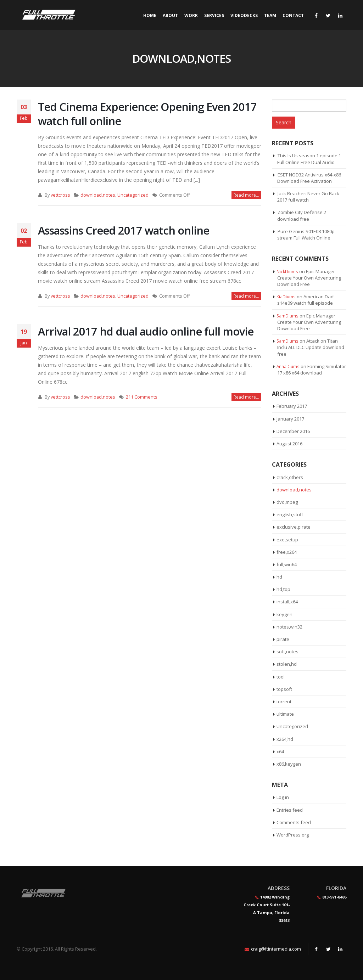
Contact (293, 15)
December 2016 (293, 431)
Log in (283, 797)
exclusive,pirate (294, 527)
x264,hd (285, 739)
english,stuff (290, 514)
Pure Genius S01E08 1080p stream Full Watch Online (306, 235)
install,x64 (287, 602)
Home (150, 15)
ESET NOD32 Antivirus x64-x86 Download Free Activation (309, 178)
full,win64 (287, 564)
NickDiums (287, 271)
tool (281, 677)
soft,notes (287, 652)
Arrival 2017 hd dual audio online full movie (146, 331)
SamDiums (287, 316)
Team (270, 15)
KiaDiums (286, 297)
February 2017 (292, 406)
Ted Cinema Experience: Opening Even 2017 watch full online (147, 114)
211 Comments (142, 397)
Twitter (328, 949)
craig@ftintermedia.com (276, 949)
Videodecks (244, 15)
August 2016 (289, 444)
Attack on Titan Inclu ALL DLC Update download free (311, 347)
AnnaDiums (288, 366)
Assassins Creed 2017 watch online (124, 230)
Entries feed (290, 810)
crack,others (290, 477)
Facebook (316, 949)
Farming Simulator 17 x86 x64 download (312, 370)
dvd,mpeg (287, 502)
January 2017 (290, 419)
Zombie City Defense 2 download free (302, 215)
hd (279, 577)
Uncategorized (133, 195)
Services (214, 15)
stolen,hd (287, 664)
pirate (283, 639)
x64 (280, 751)
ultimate (285, 714)
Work (191, 15)
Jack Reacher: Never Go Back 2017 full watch (308, 197)
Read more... (246, 195)
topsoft (284, 689)
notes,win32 (289, 627)
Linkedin (340, 949)
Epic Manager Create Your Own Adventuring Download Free (309, 278)
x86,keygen (289, 764)
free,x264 (287, 552)
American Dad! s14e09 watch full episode (306, 300)
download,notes (98, 195)
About (170, 15)
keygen (284, 614)
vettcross (60, 195)
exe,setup (287, 540)
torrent (284, 702)
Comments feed (294, 822)
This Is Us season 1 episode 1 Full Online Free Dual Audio (309, 159)
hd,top (283, 589)
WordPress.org (293, 835)
